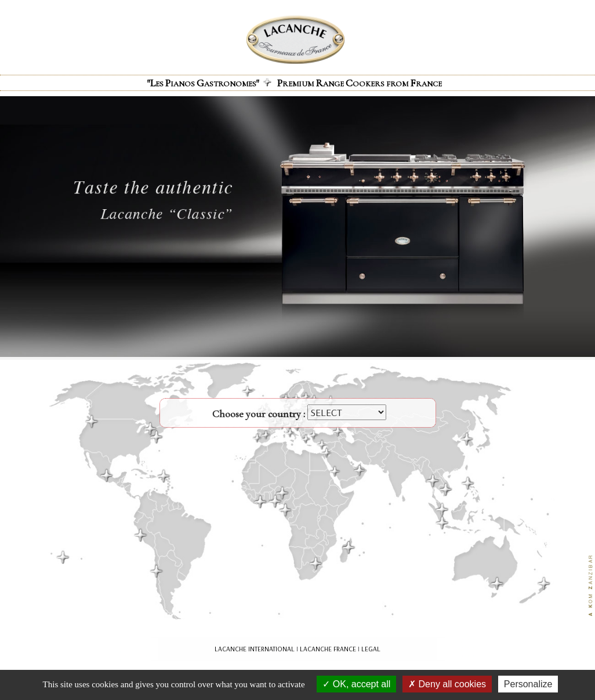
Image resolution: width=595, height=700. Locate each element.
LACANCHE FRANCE (328, 649)
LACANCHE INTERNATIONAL (255, 649)
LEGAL (371, 649)
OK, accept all (356, 684)
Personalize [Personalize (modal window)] (528, 684)
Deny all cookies (447, 684)
